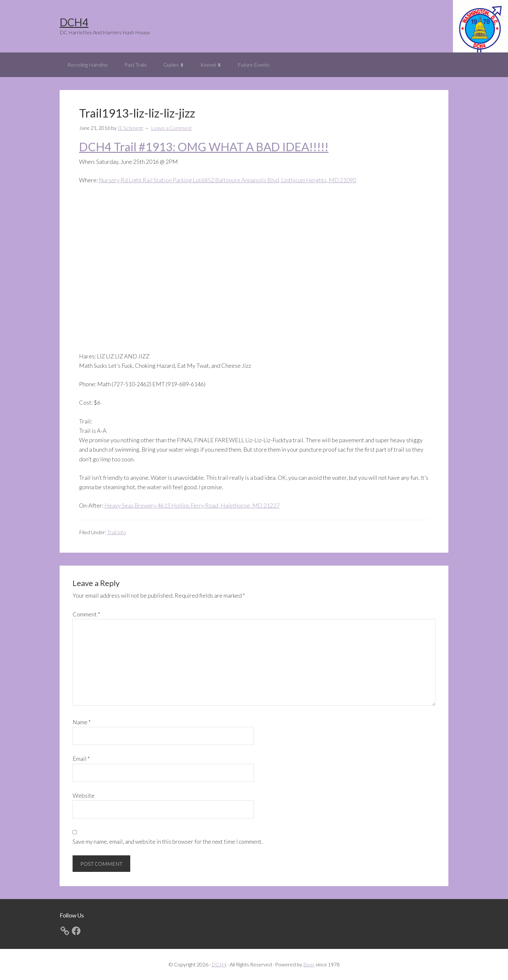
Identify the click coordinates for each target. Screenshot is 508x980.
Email (81, 759)
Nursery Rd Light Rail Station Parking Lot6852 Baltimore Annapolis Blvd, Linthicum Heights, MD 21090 (227, 180)
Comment (86, 614)
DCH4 (74, 22)
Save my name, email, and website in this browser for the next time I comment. (168, 841)
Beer (309, 964)
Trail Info (117, 532)
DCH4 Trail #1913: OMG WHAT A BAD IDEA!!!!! (204, 147)
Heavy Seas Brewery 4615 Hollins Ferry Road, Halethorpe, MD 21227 (192, 505)
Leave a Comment (171, 128)
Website (84, 795)
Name (82, 722)
